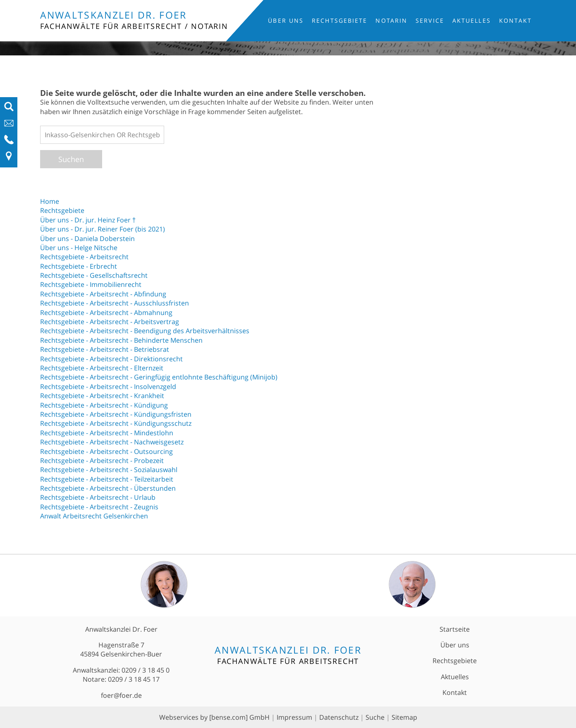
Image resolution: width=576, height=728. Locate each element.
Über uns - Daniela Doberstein (87, 239)
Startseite (455, 629)
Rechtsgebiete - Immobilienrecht (91, 284)
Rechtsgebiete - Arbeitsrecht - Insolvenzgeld (108, 387)
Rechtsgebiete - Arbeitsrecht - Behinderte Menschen (121, 340)
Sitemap (404, 717)
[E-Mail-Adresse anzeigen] (9, 126)
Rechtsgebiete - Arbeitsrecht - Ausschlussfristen (115, 303)
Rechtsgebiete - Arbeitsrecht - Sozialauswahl (109, 470)
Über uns (286, 20)
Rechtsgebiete (339, 20)
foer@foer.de (121, 695)
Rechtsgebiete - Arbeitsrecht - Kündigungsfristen (116, 414)
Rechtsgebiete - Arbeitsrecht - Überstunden (108, 488)
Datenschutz (339, 717)
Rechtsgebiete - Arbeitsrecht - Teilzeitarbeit (107, 479)
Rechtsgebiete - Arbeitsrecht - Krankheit (102, 396)
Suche (375, 717)
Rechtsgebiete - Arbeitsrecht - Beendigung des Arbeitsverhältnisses (145, 331)
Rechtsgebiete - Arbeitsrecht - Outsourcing (106, 451)
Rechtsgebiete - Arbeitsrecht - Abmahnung (106, 313)
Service (430, 20)
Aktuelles (472, 20)
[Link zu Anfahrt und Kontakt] (9, 159)
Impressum (294, 717)
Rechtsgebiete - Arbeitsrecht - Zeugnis (99, 507)
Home (50, 201)
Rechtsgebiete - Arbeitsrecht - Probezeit (102, 461)
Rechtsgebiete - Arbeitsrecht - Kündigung (104, 405)
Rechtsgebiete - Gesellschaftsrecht (94, 275)
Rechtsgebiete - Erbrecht (79, 266)
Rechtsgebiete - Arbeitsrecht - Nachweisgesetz (112, 442)
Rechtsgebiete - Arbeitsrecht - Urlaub (98, 497)
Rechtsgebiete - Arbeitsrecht (84, 257)
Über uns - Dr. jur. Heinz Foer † (88, 220)
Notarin (391, 20)
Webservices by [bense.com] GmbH (214, 717)
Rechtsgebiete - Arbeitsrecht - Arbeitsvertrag (110, 322)
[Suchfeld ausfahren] (9, 109)
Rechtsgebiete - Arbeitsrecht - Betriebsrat (105, 349)
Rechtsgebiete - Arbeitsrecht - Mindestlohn (107, 433)
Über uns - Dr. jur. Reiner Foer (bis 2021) (103, 229)
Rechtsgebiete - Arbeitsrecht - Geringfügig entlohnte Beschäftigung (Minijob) (159, 377)
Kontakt (516, 20)
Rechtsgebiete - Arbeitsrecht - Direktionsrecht (111, 359)
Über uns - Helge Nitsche (79, 248)
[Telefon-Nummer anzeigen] (9, 142)
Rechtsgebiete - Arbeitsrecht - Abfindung (103, 294)
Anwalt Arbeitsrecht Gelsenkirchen (94, 516)
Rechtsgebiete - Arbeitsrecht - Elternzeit (102, 368)
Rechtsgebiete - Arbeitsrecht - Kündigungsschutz (116, 423)
